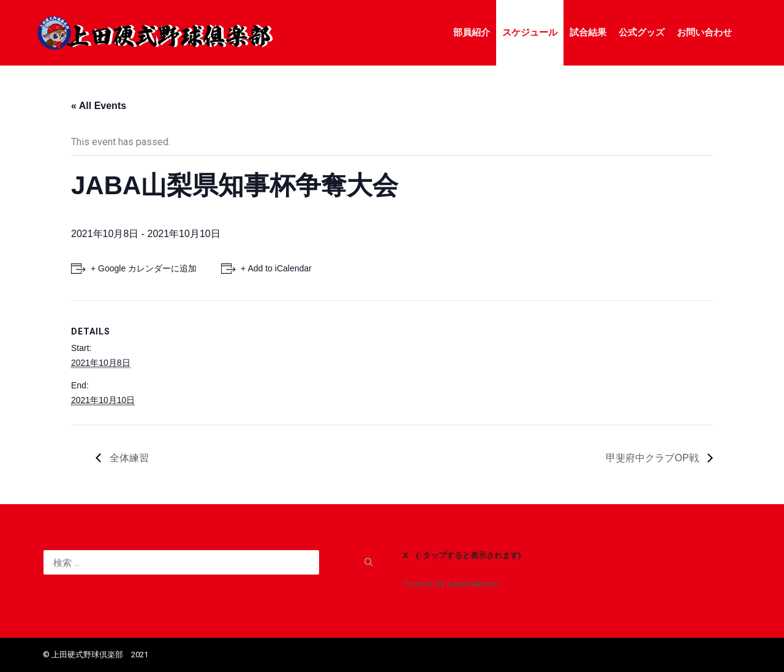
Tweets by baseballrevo (450, 584)
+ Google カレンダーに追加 (144, 268)
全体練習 (128, 458)
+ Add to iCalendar (276, 268)
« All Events (99, 106)
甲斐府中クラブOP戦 (654, 458)
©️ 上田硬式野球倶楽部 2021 (96, 655)
